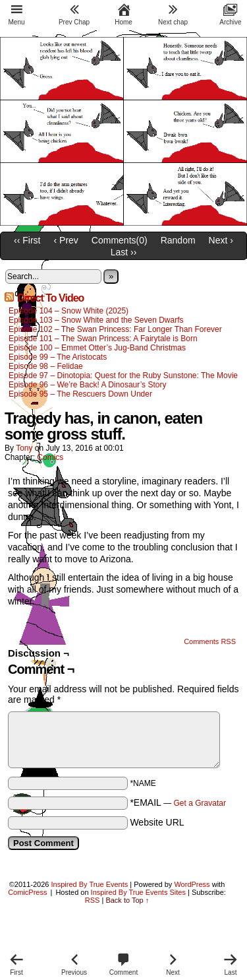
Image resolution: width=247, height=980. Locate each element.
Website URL (157, 822)
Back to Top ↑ (127, 900)
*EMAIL (178, 802)
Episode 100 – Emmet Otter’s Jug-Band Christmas (97, 348)
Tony (24, 448)
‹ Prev (66, 240)
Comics (50, 457)
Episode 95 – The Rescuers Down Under (80, 394)
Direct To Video (50, 298)
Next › (221, 240)
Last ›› (124, 252)
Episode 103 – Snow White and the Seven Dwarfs (96, 320)
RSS (93, 900)
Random (178, 240)
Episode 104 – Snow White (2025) (69, 311)
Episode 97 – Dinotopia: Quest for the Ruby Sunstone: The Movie (123, 376)
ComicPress (27, 892)
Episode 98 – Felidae (46, 366)
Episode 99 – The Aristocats (58, 357)
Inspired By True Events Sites (138, 892)
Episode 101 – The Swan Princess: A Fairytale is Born (103, 339)
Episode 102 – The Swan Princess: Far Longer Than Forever (115, 329)
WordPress (192, 884)
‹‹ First (27, 240)
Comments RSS (210, 641)
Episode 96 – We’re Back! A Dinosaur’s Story (87, 385)
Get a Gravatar (200, 803)
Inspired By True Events (90, 884)
